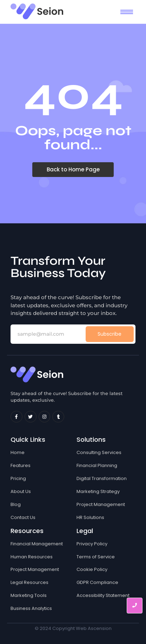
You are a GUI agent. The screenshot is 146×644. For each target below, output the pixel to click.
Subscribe (109, 334)
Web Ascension (94, 628)
